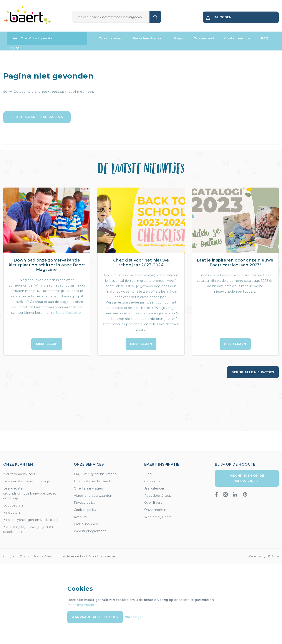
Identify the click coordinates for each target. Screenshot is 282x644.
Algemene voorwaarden (93, 496)
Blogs (178, 38)
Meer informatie (81, 605)
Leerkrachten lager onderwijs (26, 481)
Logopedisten (14, 505)
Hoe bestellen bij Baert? (93, 481)
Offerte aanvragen (89, 488)
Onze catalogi (110, 38)
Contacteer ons (237, 38)
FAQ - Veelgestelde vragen (95, 474)
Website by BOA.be (263, 556)
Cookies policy (85, 510)
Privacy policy (85, 503)
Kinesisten (12, 513)
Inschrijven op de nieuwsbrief (247, 478)
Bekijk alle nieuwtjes (253, 372)
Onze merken (155, 510)
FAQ (265, 38)
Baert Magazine (68, 313)
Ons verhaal (204, 38)
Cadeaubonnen (86, 524)
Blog (148, 474)
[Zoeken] (111, 17)
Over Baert (153, 503)
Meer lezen (47, 344)
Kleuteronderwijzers (19, 474)
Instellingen (134, 617)
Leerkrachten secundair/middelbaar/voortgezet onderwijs (30, 493)
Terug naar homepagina (37, 117)
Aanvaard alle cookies (95, 617)
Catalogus (152, 481)
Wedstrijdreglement (90, 531)
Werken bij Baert (158, 517)
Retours (80, 517)
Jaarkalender (154, 488)
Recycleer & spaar (148, 38)
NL (15, 48)
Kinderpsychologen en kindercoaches (33, 520)
